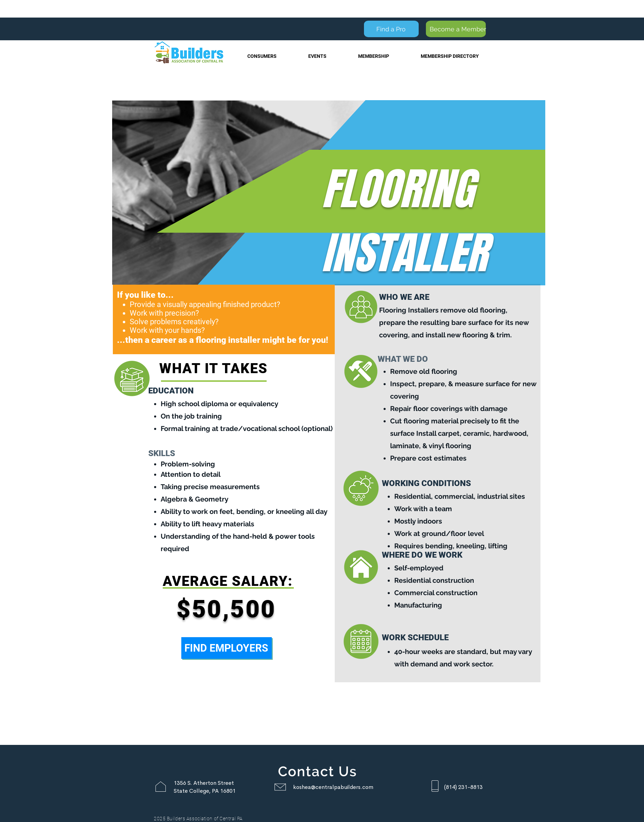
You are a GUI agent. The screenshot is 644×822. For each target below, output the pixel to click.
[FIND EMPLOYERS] (227, 648)
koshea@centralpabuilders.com (333, 787)
